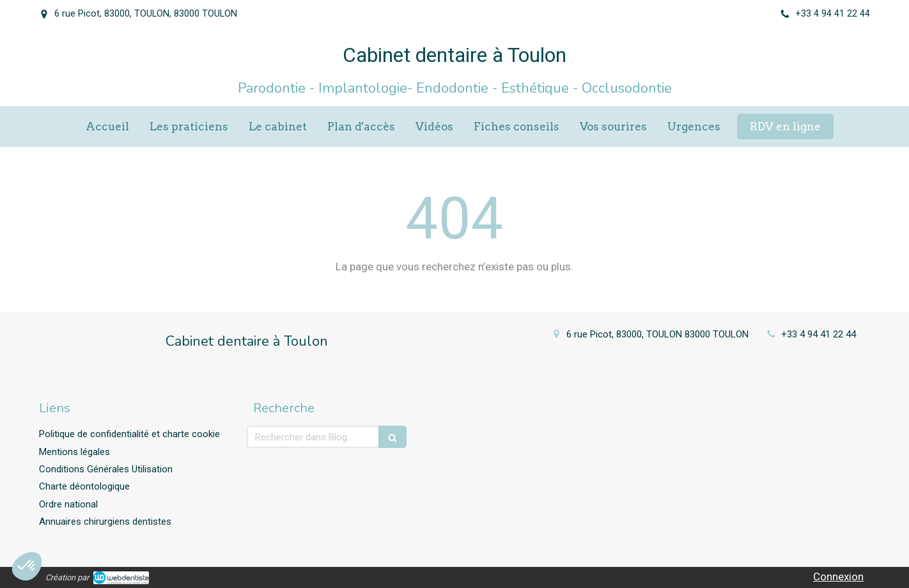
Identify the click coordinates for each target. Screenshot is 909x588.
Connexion (838, 576)
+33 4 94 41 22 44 (819, 334)
